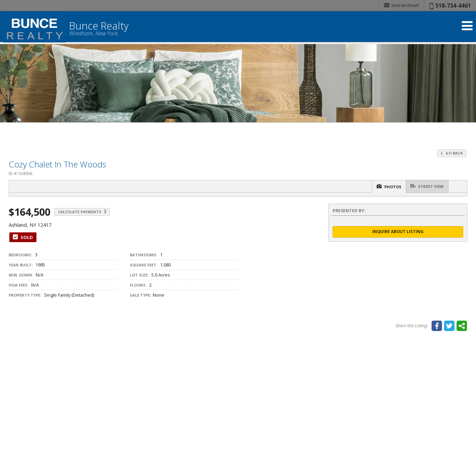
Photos (381, 187)
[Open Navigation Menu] (467, 29)
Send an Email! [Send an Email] (401, 5)
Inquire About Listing (398, 232)
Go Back (451, 153)
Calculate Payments (89, 212)
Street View (425, 186)
